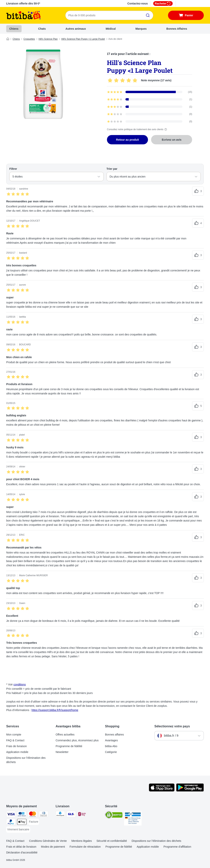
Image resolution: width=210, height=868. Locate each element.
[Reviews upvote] (198, 191)
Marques (141, 29)
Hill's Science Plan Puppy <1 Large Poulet (83, 39)
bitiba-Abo (111, 746)
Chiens (14, 29)
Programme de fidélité (69, 746)
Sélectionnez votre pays (172, 726)
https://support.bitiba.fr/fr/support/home (55, 710)
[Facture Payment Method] (34, 822)
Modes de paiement (53, 847)
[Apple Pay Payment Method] (22, 823)
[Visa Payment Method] (11, 815)
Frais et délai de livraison (21, 847)
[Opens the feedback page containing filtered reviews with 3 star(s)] (150, 107)
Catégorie (111, 752)
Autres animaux (76, 29)
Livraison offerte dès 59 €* (23, 3)
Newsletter (62, 752)
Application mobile (17, 752)
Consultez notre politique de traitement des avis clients (137, 129)
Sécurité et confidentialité (112, 841)
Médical (111, 29)
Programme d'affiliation (177, 847)
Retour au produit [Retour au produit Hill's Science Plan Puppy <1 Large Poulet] (127, 140)
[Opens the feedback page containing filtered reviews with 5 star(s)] (150, 92)
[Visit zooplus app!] (162, 791)
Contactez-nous (138, 3)
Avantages (111, 740)
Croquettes (29, 39)
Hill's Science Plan (48, 39)
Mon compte (14, 735)
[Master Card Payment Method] (33, 815)
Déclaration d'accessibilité (22, 852)
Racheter (163, 3)
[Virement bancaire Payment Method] (18, 830)
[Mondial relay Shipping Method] (82, 815)
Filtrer (13, 169)
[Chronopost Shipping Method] (60, 815)
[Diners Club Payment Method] (44, 815)
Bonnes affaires (114, 735)
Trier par (112, 169)
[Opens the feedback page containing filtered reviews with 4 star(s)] (150, 99)
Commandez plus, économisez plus (77, 740)
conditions (20, 684)
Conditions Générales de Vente (48, 841)
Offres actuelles (65, 735)
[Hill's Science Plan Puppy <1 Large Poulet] (43, 84)
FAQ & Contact (15, 740)
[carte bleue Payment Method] (22, 815)
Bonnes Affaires (177, 29)
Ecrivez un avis (172, 140)
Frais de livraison (17, 746)
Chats (42, 29)
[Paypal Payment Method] (11, 823)
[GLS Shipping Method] (71, 815)
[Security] (114, 816)
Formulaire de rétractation (85, 847)
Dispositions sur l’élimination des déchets (26, 760)
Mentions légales (82, 841)
